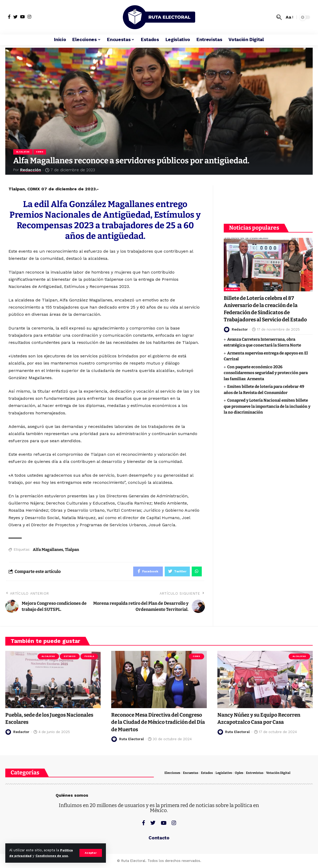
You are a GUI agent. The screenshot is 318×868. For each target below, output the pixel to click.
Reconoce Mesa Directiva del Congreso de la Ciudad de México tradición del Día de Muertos (154, 724)
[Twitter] (15, 17)
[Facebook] (9, 17)
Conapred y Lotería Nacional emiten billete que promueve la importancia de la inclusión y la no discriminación (267, 410)
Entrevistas (259, 775)
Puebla (89, 658)
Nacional (232, 286)
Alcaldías (23, 152)
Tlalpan (72, 550)
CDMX (41, 152)
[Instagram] (29, 17)
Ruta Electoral (131, 741)
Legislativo (227, 775)
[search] (279, 17)
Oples (243, 775)
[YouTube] (23, 17)
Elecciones (173, 775)
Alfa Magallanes (48, 550)
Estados (70, 658)
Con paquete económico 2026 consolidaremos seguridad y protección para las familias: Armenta (266, 377)
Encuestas (192, 775)
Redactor (240, 333)
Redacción (31, 170)
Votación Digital (283, 775)
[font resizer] (289, 17)
